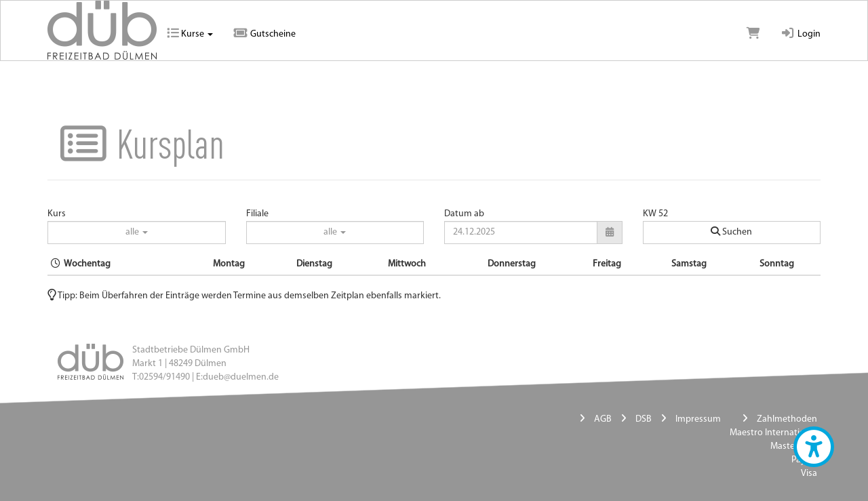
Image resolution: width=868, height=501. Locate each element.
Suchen (731, 232)
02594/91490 (164, 377)
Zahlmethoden (787, 419)
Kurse (190, 34)
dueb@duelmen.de (241, 377)
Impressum (698, 419)
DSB (644, 419)
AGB (603, 419)
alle (137, 232)
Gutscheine (264, 34)
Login (801, 34)
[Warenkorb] (753, 35)
